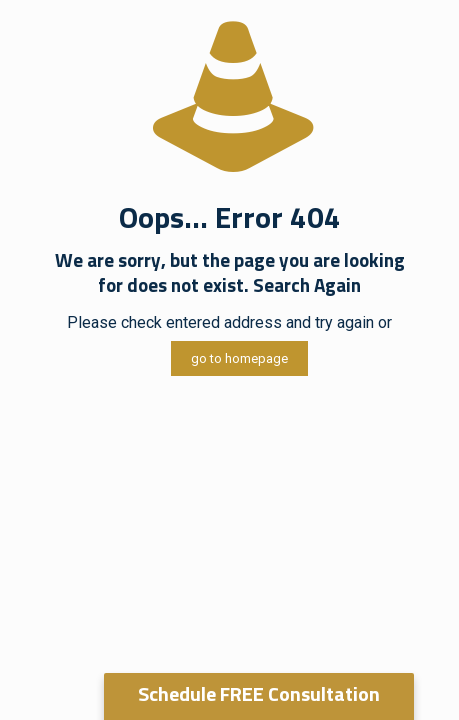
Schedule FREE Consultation (259, 693)
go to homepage (239, 358)
